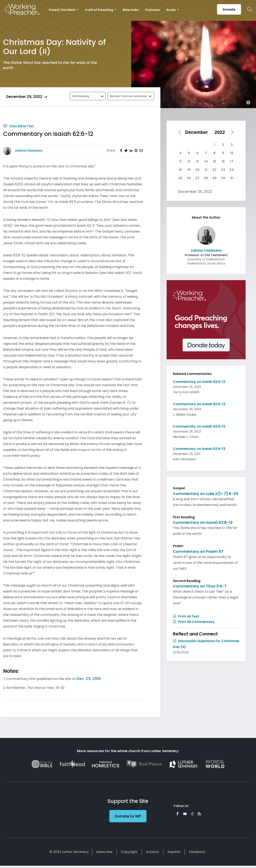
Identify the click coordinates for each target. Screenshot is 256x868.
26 (189, 178)
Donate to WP (128, 816)
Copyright (129, 852)
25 (180, 178)
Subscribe (104, 852)
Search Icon (250, 9)
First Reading (81, 96)
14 (206, 161)
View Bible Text (19, 126)
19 (189, 170)
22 (215, 170)
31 (232, 178)
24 (232, 170)
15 (215, 161)
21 (206, 170)
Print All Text (186, 616)
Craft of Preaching (99, 10)
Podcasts (153, 10)
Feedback (197, 852)
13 (197, 161)
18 (180, 170)
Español (174, 852)
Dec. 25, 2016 (89, 679)
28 (206, 178)
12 (189, 161)
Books (171, 10)
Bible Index (131, 10)
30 (223, 178)
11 (180, 161)
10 (232, 153)
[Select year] (221, 132)
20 (197, 170)
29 (215, 178)
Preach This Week (63, 10)
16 (223, 161)
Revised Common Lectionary (128, 96)
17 (232, 161)
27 (197, 178)
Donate (229, 9)
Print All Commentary (194, 622)
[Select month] (198, 132)
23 (223, 170)
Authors (152, 852)
